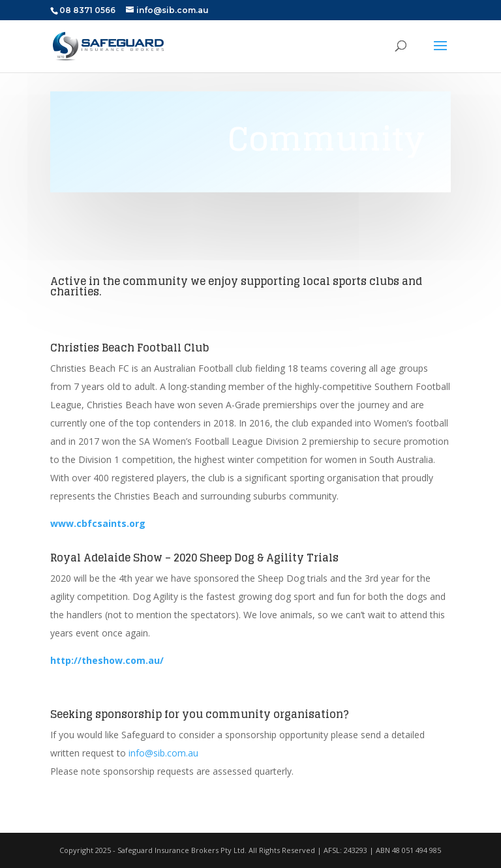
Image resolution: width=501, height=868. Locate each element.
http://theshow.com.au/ (107, 660)
